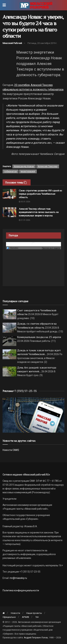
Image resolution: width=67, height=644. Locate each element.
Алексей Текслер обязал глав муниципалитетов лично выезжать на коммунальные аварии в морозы (39, 212)
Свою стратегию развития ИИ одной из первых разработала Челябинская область (40, 194)
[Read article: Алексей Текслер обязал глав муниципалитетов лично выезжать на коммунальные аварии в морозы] (9, 212)
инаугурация (28, 171)
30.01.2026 (24, 202)
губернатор (11, 171)
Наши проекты (34, 613)
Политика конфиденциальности (21, 590)
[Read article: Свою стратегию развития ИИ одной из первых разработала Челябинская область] (9, 194)
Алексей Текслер (48, 166)
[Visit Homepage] (36, 5)
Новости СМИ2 (11, 450)
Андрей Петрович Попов (36, 638)
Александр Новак (24, 166)
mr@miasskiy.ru (18, 578)
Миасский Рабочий (12, 43)
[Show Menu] (4, 5)
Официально (9, 617)
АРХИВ (26, 617)
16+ (37, 617)
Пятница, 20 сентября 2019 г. (42, 43)
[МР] (33, 415)
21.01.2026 (24, 220)
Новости (15, 613)
